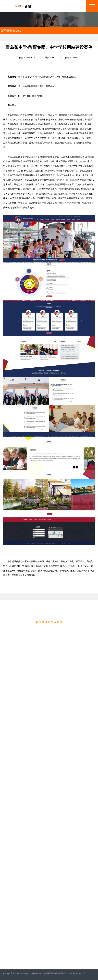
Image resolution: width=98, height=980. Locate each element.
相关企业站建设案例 (49, 622)
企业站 (17, 31)
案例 (9, 31)
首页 (3, 31)
